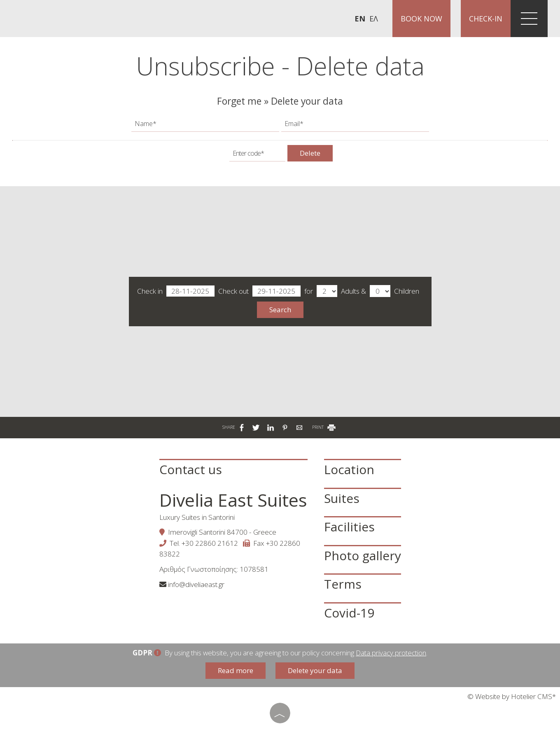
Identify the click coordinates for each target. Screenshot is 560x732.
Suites (342, 498)
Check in (176, 291)
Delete (310, 153)
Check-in (486, 19)
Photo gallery (363, 555)
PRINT (324, 427)
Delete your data (315, 670)
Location (349, 469)
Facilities (349, 527)
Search (280, 310)
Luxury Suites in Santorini (197, 517)
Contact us (191, 469)
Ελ (374, 19)
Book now (421, 19)
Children (407, 291)
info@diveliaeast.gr (196, 584)
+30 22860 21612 (210, 543)
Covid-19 (349, 613)
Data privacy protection (391, 653)
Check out (259, 291)
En (360, 19)
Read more (236, 670)
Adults (350, 291)
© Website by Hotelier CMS (510, 696)
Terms (343, 584)
